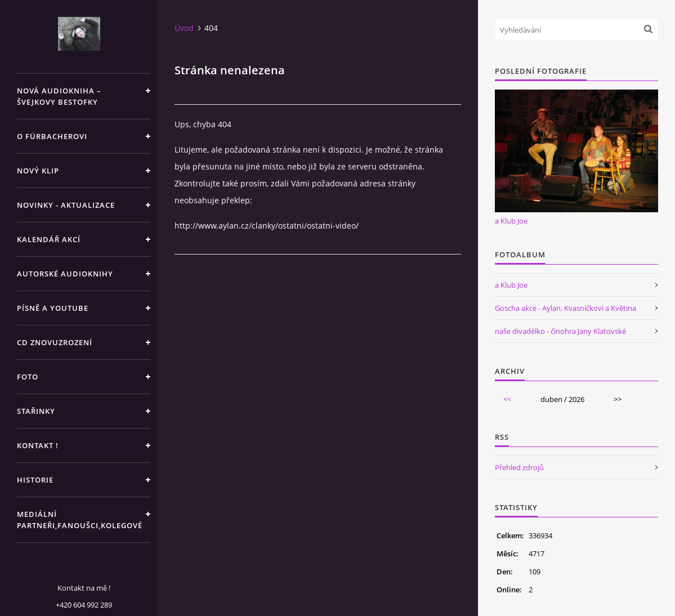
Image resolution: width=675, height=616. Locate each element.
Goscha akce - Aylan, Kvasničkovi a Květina (566, 308)
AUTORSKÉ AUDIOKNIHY (65, 274)
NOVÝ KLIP (38, 171)
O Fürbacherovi (52, 136)
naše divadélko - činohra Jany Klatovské (560, 331)
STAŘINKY (36, 411)
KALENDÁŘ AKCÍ (49, 239)
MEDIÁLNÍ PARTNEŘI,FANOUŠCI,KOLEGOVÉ (80, 520)
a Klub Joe (511, 221)
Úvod (184, 28)
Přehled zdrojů (519, 467)
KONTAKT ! (38, 445)
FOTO (28, 377)
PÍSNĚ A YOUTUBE (53, 308)
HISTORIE (35, 480)
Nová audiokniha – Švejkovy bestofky (59, 96)
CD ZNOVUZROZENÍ (55, 342)
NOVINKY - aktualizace (66, 205)
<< (507, 399)
